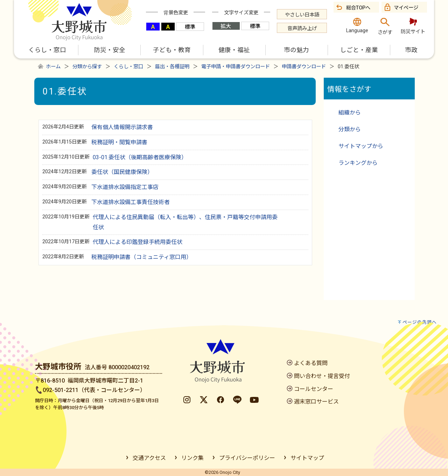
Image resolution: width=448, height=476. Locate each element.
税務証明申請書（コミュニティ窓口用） (142, 257)
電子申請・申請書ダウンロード (236, 67)
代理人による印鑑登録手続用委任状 (138, 242)
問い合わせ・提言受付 (322, 376)
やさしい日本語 (302, 15)
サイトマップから (361, 146)
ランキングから (358, 163)
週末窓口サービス (316, 402)
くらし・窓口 (128, 67)
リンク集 (192, 458)
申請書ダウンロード (304, 67)
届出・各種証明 (172, 67)
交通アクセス (149, 458)
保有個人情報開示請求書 (122, 127)
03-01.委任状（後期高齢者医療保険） (140, 157)
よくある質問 (311, 363)
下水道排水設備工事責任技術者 (131, 202)
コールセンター (314, 389)
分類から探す (87, 67)
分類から (350, 129)
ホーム (53, 67)
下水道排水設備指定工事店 (125, 187)
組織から (350, 113)
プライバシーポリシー (247, 458)
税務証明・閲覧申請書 (119, 142)
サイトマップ (307, 458)
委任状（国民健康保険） (122, 172)
